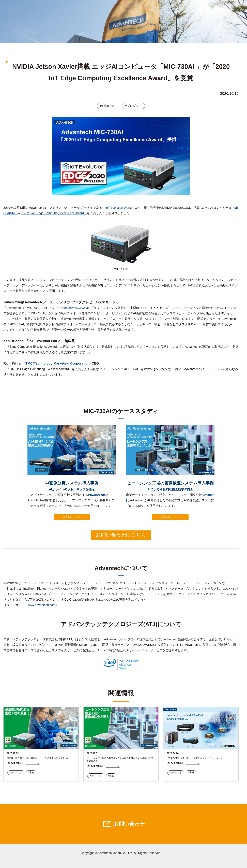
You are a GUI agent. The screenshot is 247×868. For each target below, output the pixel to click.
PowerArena (97, 495)
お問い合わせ (129, 824)
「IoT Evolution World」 (118, 208)
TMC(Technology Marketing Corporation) (58, 363)
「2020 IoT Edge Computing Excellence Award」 (54, 213)
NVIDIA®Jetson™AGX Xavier (70, 308)
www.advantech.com (42, 605)
